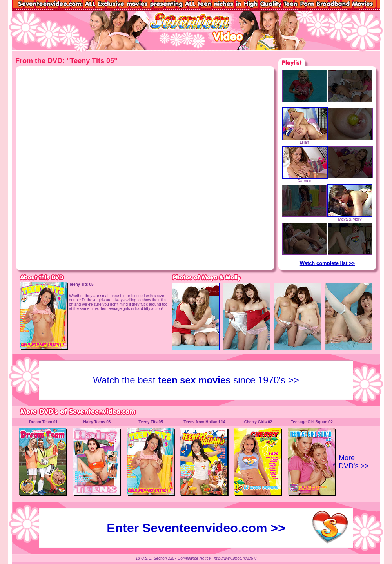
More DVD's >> (354, 462)
